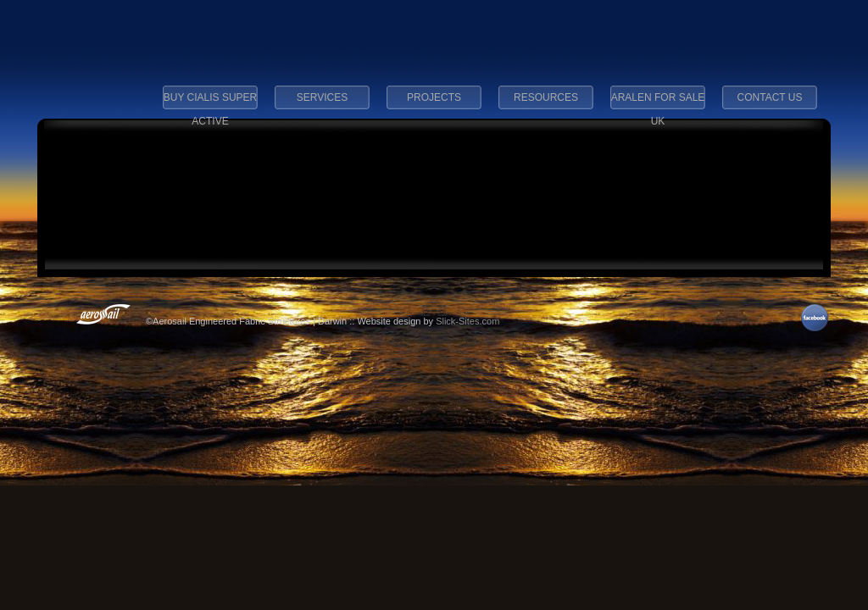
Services (322, 97)
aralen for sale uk (658, 103)
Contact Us (770, 97)
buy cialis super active (210, 103)
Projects (434, 97)
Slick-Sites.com (467, 321)
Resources (546, 97)
